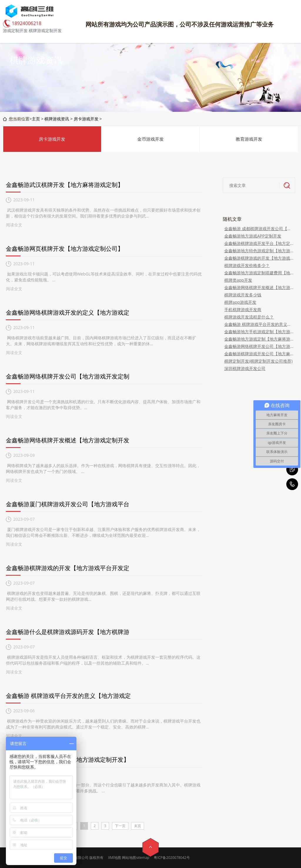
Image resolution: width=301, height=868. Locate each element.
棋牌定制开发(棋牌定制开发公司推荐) (258, 361)
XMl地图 (114, 858)
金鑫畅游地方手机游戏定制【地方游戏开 (259, 332)
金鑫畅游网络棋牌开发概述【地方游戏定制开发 (68, 440)
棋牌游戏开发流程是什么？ (249, 317)
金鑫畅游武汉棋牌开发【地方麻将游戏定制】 (65, 185)
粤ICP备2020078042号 (172, 858)
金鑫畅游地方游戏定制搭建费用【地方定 (259, 273)
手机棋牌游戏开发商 (243, 309)
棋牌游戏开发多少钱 (243, 295)
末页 (138, 826)
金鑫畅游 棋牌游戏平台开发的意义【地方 (259, 324)
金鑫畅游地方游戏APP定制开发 (253, 236)
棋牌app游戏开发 (240, 302)
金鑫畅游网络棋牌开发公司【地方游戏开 (259, 346)
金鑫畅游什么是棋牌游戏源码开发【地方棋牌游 (68, 632)
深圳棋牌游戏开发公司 (245, 368)
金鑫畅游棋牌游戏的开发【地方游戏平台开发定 (68, 568)
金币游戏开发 (150, 139)
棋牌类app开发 (238, 280)
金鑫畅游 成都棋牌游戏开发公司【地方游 (259, 229)
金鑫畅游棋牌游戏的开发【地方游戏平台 (259, 258)
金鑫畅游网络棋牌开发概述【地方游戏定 (259, 287)
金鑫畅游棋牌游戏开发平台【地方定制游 (259, 243)
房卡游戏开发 (86, 119)
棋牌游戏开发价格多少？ (247, 265)
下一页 (120, 826)
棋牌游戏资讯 (57, 119)
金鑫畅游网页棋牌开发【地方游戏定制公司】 (65, 249)
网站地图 (129, 858)
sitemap (143, 858)
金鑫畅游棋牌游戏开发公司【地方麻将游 (259, 354)
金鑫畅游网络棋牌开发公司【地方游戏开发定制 (68, 376)
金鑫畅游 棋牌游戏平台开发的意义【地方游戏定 (68, 696)
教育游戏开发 (249, 139)
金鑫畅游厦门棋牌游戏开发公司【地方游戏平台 (68, 504)
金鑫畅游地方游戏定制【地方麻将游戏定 (259, 339)
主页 (36, 119)
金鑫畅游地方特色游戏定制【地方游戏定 (259, 251)
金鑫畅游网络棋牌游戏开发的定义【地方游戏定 (68, 312)
